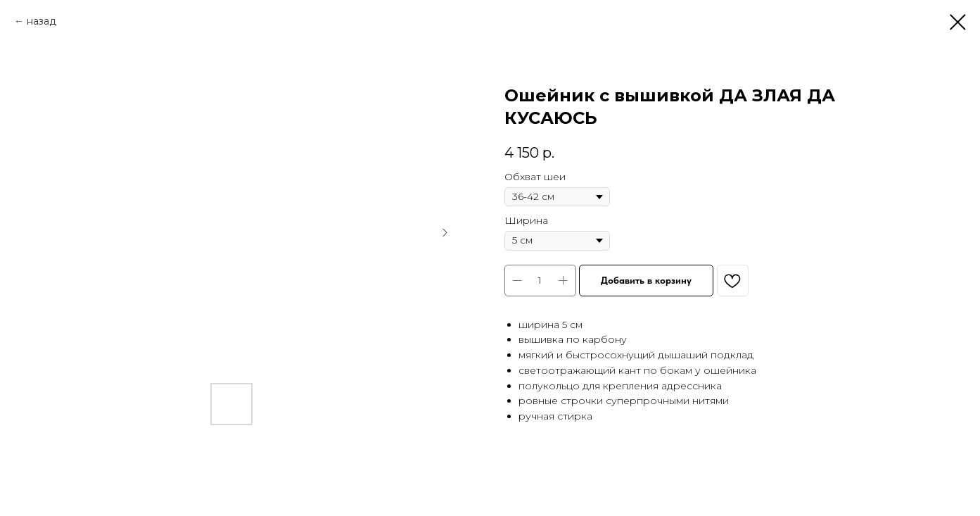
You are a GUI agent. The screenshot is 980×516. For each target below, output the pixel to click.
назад (42, 21)
